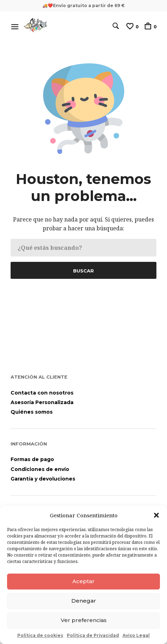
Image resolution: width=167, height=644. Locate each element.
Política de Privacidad (93, 635)
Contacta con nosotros (42, 393)
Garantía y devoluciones (43, 479)
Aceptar (83, 581)
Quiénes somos (32, 412)
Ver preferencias (84, 620)
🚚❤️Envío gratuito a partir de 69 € (83, 5)
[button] (156, 515)
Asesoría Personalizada (42, 402)
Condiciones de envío (40, 469)
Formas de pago (32, 459)
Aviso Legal (136, 635)
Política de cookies (40, 635)
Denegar (84, 601)
